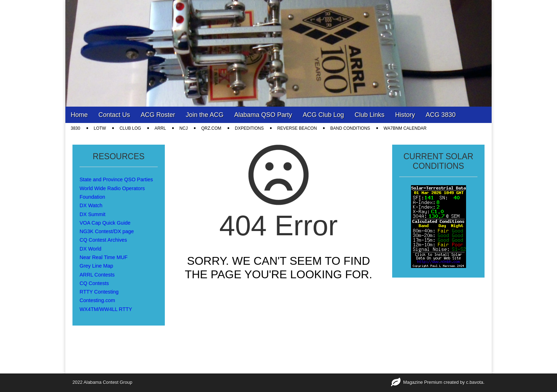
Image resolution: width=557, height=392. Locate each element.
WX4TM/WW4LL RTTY (106, 309)
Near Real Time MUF (104, 257)
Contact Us (114, 115)
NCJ (183, 128)
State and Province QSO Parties (116, 179)
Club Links (369, 115)
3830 (75, 128)
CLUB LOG (130, 128)
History (405, 115)
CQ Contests (94, 283)
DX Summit (93, 214)
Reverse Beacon (297, 128)
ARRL (160, 128)
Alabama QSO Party (263, 115)
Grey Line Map (96, 266)
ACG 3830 (440, 115)
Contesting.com (97, 300)
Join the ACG (205, 115)
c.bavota (475, 382)
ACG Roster (158, 115)
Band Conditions (350, 128)
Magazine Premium (423, 382)
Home (79, 115)
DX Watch (91, 205)
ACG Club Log (323, 115)
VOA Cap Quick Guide (105, 223)
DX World (90, 249)
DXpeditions (249, 128)
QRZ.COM (211, 128)
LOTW (100, 128)
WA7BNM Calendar (405, 128)
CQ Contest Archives (103, 240)
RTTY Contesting (99, 292)
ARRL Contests (97, 275)
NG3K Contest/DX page (107, 231)
